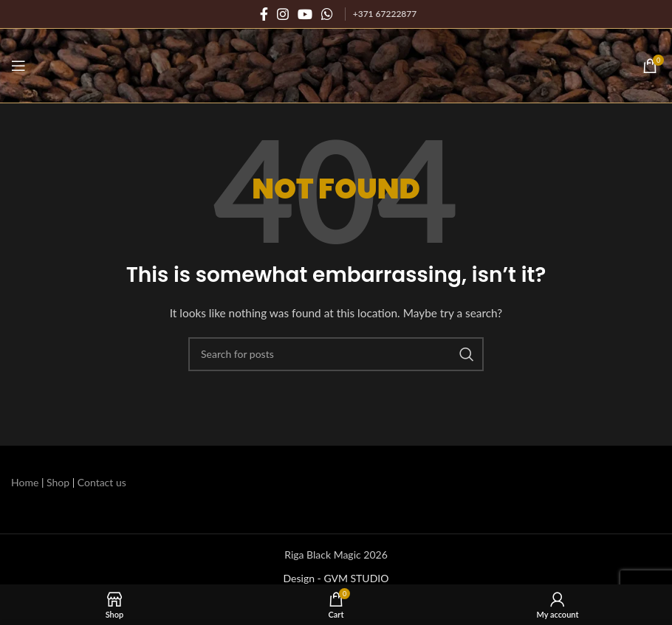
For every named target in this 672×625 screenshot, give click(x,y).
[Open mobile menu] (18, 66)
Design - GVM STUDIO (336, 578)
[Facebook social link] (264, 14)
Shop (58, 482)
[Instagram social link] (283, 14)
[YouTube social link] (305, 14)
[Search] (336, 354)
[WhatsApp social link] (327, 14)
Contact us (102, 482)
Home (25, 482)
